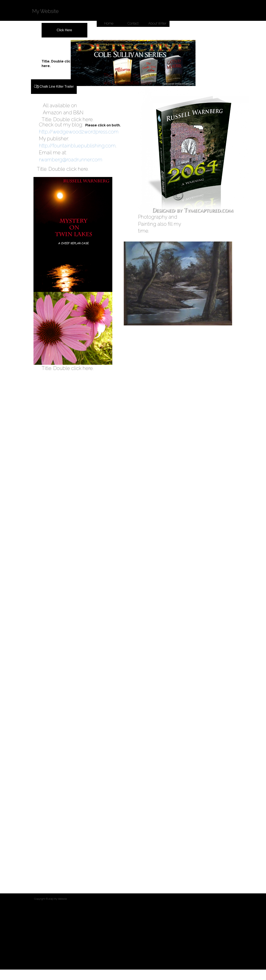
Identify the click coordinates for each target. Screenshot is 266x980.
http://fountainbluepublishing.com (77, 146)
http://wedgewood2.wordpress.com (79, 132)
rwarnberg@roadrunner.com (71, 160)
